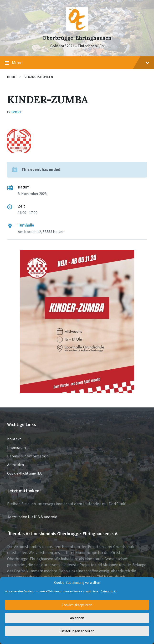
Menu (77, 63)
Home (11, 77)
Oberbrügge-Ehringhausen (77, 38)
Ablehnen (77, 618)
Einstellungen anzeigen (77, 631)
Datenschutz (109, 591)
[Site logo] (77, 30)
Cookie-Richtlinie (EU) (25, 473)
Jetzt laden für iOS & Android (32, 517)
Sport (16, 112)
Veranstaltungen (39, 77)
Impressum (16, 447)
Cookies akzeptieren (77, 605)
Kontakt (14, 439)
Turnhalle (26, 225)
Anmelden (15, 465)
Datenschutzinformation (28, 456)
